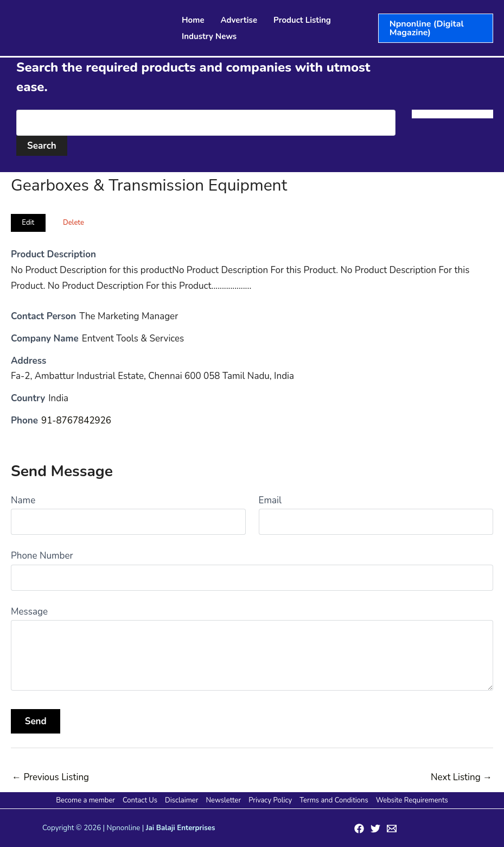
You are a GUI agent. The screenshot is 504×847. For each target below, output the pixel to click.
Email (270, 500)
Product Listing (302, 20)
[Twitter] (375, 829)
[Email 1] (392, 829)
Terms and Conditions (333, 800)
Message (29, 612)
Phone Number (42, 556)
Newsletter (223, 800)
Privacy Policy (270, 800)
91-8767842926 (76, 421)
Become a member (87, 800)
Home (193, 20)
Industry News (209, 36)
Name (23, 500)
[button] (436, 28)
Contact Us (141, 800)
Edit (28, 223)
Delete (74, 223)
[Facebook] (359, 829)
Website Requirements (410, 800)
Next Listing (461, 777)
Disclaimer (182, 800)
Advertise (239, 20)
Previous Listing (50, 777)
